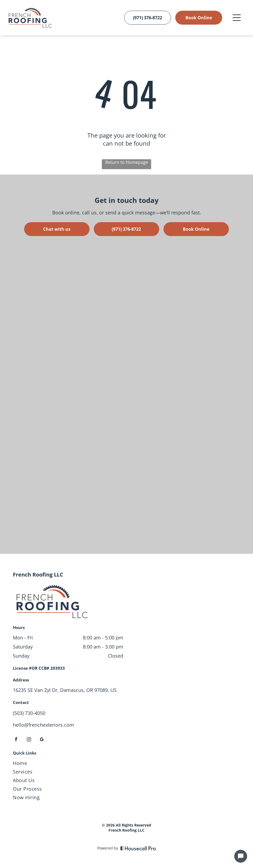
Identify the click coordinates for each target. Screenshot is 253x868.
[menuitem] (126, 764)
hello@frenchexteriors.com (43, 725)
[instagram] (29, 740)
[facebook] (16, 740)
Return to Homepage (127, 162)
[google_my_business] (42, 740)
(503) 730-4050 (29, 713)
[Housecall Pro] (138, 848)
